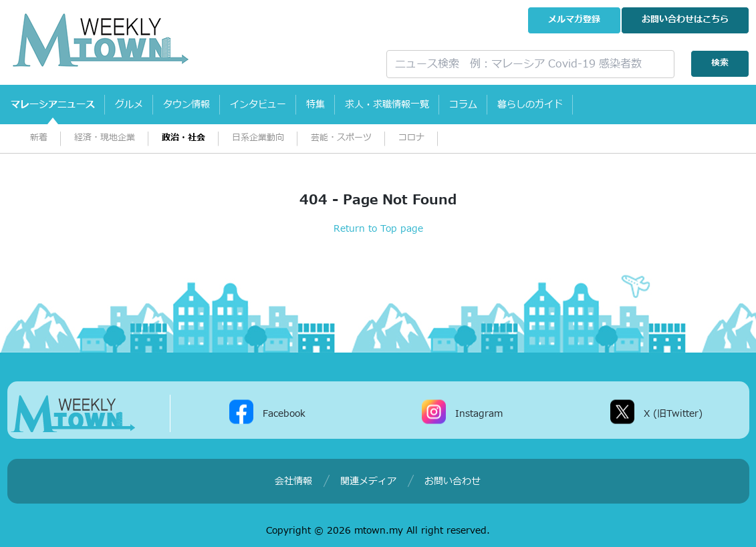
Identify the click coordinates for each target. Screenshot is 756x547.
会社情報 (293, 481)
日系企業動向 (258, 138)
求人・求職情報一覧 (387, 105)
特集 (316, 105)
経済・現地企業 (105, 138)
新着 (39, 138)
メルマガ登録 (574, 20)
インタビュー (258, 105)
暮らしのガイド (530, 105)
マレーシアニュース (53, 105)
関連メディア (368, 481)
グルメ (129, 105)
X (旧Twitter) (673, 413)
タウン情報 (186, 105)
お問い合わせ (685, 20)
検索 (720, 63)
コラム (463, 105)
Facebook (284, 413)
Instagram (479, 413)
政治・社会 (183, 138)
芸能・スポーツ (341, 138)
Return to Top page (378, 229)
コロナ (411, 138)
